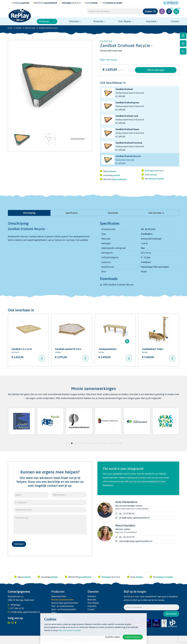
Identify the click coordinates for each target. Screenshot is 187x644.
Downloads (113, 213)
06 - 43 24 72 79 (127, 537)
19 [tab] (109, 443)
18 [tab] (107, 443)
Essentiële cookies (112, 637)
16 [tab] (102, 443)
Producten (47, 21)
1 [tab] (67, 443)
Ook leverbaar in (156, 213)
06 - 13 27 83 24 (127, 514)
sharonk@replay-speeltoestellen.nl (136, 541)
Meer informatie (108, 60)
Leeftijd (19, 28)
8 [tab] (84, 443)
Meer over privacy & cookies (70, 630)
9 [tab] (86, 443)
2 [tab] (70, 443)
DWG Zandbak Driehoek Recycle (118, 285)
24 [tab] (121, 443)
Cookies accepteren (133, 637)
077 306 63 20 (171, 3)
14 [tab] (98, 443)
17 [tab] (105, 443)
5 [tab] (77, 443)
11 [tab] (91, 443)
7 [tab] (81, 443)
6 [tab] (79, 443)
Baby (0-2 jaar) (30, 28)
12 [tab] (93, 443)
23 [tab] (119, 443)
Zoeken (148, 11)
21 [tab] (114, 443)
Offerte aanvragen (156, 70)
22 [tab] (116, 443)
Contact (175, 21)
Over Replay (125, 21)
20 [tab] (112, 443)
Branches (98, 21)
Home (10, 28)
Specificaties (72, 213)
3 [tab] (72, 443)
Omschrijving (29, 213)
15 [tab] (100, 443)
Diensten (74, 21)
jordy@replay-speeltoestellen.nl (134, 518)
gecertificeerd (58, 3)
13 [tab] (95, 443)
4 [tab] (74, 443)
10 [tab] (88, 443)
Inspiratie (151, 21)
